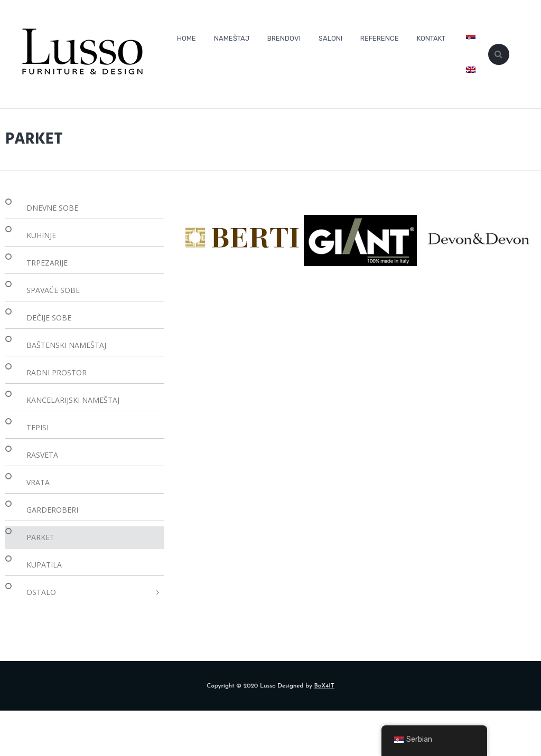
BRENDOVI (284, 38)
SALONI (330, 38)
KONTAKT (431, 38)
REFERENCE (380, 38)
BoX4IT (314, 686)
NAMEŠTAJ (232, 38)
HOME (186, 38)
